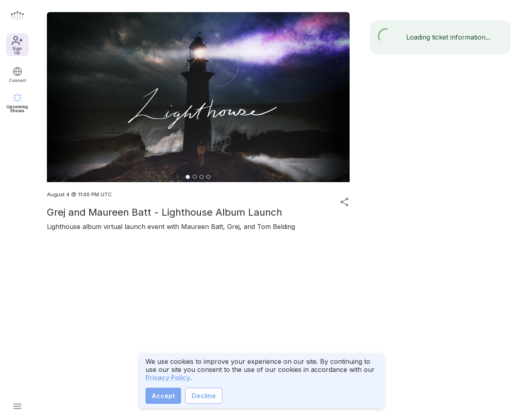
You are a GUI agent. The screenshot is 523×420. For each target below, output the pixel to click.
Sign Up (17, 45)
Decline (204, 396)
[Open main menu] (17, 406)
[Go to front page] (17, 16)
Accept (163, 396)
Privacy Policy (168, 378)
